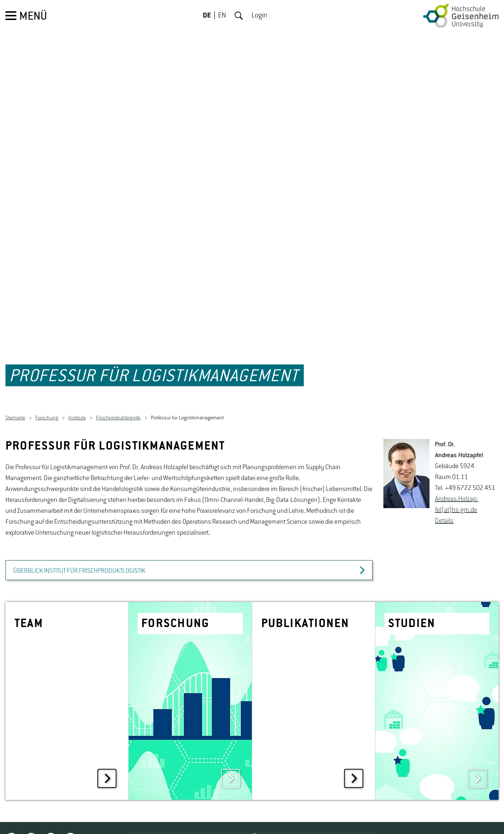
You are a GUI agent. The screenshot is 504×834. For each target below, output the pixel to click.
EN (222, 16)
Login (259, 16)
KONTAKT (438, 819)
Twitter (12, 821)
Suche (239, 16)
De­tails (444, 502)
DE (207, 16)
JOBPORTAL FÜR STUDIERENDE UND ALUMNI (284, 819)
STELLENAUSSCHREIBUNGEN (139, 819)
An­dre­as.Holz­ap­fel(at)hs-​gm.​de (457, 486)
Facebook (31, 821)
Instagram (51, 821)
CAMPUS (393, 819)
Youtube (70, 821)
